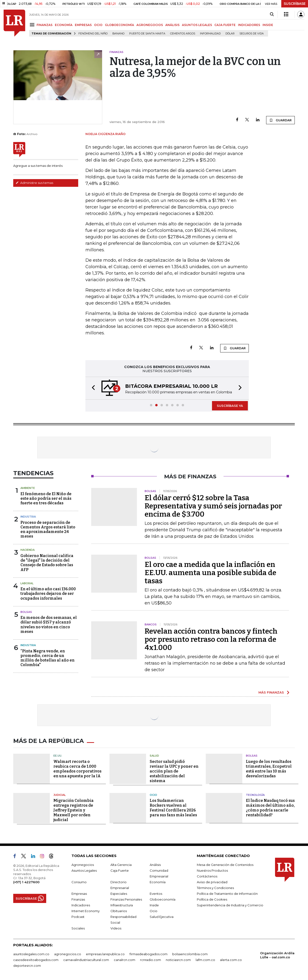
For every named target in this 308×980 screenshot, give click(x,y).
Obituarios (119, 911)
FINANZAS (45, 25)
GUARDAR (280, 120)
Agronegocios (83, 865)
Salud (154, 756)
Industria (28, 517)
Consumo (79, 882)
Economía (158, 882)
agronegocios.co (68, 954)
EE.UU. (58, 756)
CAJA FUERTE (225, 25)
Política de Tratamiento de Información (227, 894)
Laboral (27, 583)
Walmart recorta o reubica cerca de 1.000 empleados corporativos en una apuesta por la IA (77, 769)
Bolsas (26, 612)
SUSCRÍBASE (295, 4)
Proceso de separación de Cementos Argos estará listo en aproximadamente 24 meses (48, 529)
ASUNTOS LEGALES (197, 25)
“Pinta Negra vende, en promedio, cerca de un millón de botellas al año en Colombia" (48, 658)
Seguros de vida (252, 34)
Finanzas (78, 899)
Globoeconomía (163, 899)
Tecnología (255, 795)
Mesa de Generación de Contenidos (225, 865)
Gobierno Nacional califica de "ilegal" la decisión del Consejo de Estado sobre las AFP (47, 563)
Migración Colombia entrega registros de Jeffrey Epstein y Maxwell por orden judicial (74, 810)
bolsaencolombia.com (190, 954)
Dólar (230, 34)
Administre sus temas (34, 183)
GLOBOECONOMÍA (119, 25)
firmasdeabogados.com (148, 954)
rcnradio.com (151, 960)
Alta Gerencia (121, 865)
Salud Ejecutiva (162, 917)
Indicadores (81, 905)
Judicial (60, 795)
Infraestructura (122, 905)
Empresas (79, 894)
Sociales (78, 928)
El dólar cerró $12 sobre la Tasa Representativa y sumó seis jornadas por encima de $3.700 (213, 506)
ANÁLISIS (172, 25)
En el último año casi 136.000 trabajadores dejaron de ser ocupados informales (48, 594)
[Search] (272, 14)
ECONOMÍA (64, 25)
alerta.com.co (231, 960)
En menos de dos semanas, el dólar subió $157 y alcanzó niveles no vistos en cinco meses (49, 625)
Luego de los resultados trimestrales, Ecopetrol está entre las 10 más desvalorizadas (269, 769)
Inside (154, 905)
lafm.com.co (205, 960)
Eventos (156, 894)
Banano (118, 34)
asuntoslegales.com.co (31, 954)
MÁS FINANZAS (271, 692)
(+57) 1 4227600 (26, 882)
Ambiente (28, 488)
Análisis (155, 865)
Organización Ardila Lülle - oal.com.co (277, 955)
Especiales (119, 894)
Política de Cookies (212, 899)
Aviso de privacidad (212, 882)
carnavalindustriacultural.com (86, 960)
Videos (116, 928)
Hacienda (28, 550)
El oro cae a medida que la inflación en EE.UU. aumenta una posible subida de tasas (210, 573)
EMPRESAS (83, 25)
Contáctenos (207, 876)
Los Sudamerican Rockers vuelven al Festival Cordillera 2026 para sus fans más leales (173, 808)
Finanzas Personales (126, 899)
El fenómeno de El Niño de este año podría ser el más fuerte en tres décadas (46, 498)
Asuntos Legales (84, 870)
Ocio (153, 795)
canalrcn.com (125, 960)
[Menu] (33, 25)
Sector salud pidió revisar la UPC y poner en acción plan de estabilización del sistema (174, 771)
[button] (92, 388)
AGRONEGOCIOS (150, 25)
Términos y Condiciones (215, 888)
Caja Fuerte (120, 870)
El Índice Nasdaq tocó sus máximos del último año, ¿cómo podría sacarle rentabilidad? (270, 808)
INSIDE (268, 25)
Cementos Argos (183, 34)
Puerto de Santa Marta (147, 34)
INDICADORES (249, 25)
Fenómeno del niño (93, 34)
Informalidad (210, 34)
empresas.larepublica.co (105, 954)
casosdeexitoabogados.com (36, 960)
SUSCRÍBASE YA (230, 406)
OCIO (98, 25)
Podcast (78, 917)
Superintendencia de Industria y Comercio (230, 905)
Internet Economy (86, 911)
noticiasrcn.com (178, 960)
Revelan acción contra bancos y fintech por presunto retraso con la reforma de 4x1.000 (211, 639)
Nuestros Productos (212, 870)
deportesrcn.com (27, 966)
